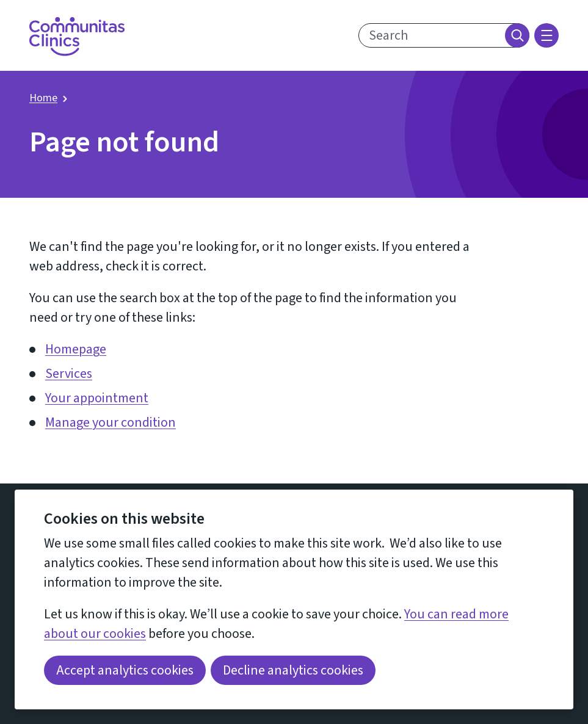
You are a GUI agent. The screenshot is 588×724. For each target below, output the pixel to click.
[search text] (444, 35)
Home (43, 98)
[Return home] (77, 37)
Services (69, 374)
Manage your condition (111, 422)
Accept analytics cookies (125, 670)
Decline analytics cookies (293, 670)
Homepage (76, 349)
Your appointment (97, 398)
